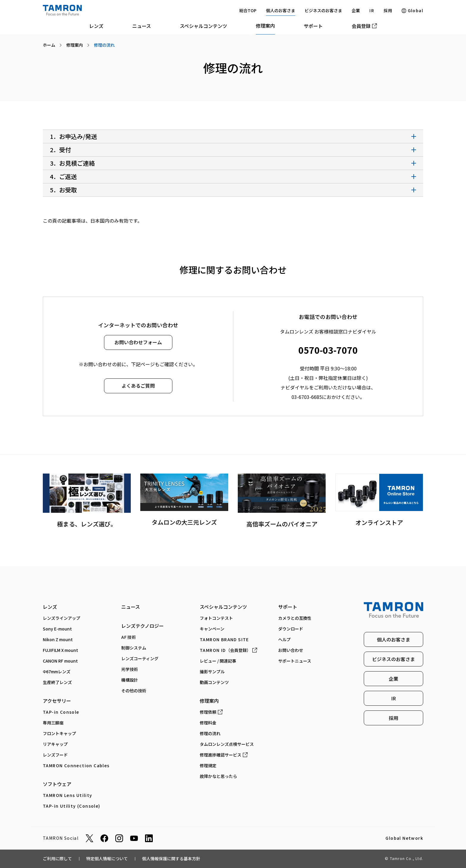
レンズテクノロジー (143, 626)
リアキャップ (55, 744)
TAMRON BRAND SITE (224, 639)
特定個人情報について (107, 858)
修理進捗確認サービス (224, 755)
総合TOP (248, 10)
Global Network (404, 838)
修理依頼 (211, 712)
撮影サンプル (212, 672)
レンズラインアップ (62, 618)
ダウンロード (291, 629)
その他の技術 (134, 691)
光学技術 (130, 669)
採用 (388, 10)
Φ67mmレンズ (57, 672)
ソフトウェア (57, 784)
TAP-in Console (61, 712)
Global (412, 10)
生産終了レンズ (57, 682)
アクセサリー (57, 701)
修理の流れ (210, 733)
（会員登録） (228, 650)
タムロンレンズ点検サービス (227, 744)
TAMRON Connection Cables (76, 765)
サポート (313, 26)
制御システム (134, 648)
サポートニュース (295, 661)
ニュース (142, 26)
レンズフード (55, 755)
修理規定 (208, 765)
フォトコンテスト (216, 618)
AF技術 (129, 637)
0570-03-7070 (328, 350)
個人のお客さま (281, 10)
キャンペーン (212, 629)
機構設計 (130, 680)
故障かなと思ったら (218, 776)
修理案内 (265, 26)
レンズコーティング (140, 658)
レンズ (96, 26)
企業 (356, 10)
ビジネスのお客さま (323, 10)
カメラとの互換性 (295, 618)
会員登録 (364, 26)
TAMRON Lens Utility (68, 795)
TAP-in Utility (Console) (72, 806)
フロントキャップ (59, 733)
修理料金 (208, 723)
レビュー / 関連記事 (218, 661)
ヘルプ (284, 639)
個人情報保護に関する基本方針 (171, 858)
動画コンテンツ (214, 682)
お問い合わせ (291, 650)
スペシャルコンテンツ (203, 26)
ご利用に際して (57, 858)
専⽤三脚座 (53, 723)
